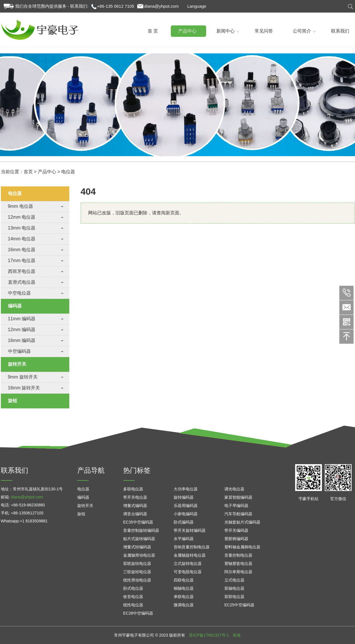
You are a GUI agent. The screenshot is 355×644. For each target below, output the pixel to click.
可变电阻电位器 (188, 572)
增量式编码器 (135, 506)
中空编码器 (19, 351)
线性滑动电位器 (137, 580)
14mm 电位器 (22, 239)
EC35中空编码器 (138, 522)
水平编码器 (184, 539)
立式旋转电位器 (188, 563)
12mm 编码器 (22, 330)
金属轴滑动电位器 (139, 555)
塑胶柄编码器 (236, 539)
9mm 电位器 (21, 206)
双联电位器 (234, 597)
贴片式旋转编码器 (139, 539)
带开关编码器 (236, 530)
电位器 (68, 172)
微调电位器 (184, 605)
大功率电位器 (186, 489)
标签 (237, 635)
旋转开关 (17, 364)
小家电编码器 (186, 514)
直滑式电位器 (22, 282)
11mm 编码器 (22, 319)
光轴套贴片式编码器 (242, 522)
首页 (28, 172)
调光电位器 (234, 489)
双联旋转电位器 (137, 563)
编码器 (15, 306)
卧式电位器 (133, 588)
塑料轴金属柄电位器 (242, 547)
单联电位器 (184, 597)
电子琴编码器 (236, 506)
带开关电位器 (135, 497)
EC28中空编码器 (138, 613)
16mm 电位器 (22, 250)
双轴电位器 (234, 588)
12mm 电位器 (22, 217)
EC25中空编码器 (239, 605)
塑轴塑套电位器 (238, 563)
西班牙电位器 (22, 271)
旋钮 (13, 401)
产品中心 (47, 172)
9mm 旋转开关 (23, 377)
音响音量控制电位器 (192, 547)
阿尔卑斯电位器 (238, 572)
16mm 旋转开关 (24, 388)
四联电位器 (184, 580)
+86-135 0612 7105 (116, 6)
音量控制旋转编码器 (141, 530)
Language (197, 6)
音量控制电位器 (238, 555)
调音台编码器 (135, 514)
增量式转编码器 (137, 547)
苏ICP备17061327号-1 (209, 635)
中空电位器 (19, 293)
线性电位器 (133, 605)
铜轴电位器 (184, 588)
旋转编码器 (184, 497)
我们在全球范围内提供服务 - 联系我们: (52, 6)
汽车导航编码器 (238, 514)
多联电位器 (133, 489)
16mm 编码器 (22, 340)
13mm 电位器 (22, 228)
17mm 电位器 (22, 260)
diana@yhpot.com (162, 6)
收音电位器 (133, 597)
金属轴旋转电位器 (190, 555)
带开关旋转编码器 (190, 530)
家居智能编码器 (238, 497)
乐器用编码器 (186, 506)
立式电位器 (234, 580)
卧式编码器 (184, 522)
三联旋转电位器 (137, 572)
